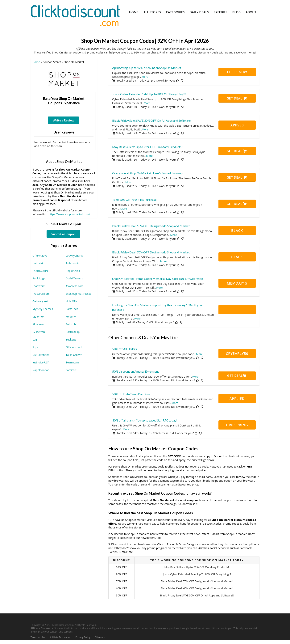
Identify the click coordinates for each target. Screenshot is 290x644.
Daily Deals (199, 12)
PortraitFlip (73, 332)
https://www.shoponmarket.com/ (69, 214)
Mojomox (38, 317)
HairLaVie (38, 263)
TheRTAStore (40, 271)
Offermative (40, 256)
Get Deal (237, 98)
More (145, 77)
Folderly (71, 317)
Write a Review (63, 120)
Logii (35, 339)
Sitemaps (100, 637)
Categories (175, 12)
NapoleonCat (41, 370)
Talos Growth (74, 355)
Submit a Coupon (63, 234)
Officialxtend (74, 347)
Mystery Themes (43, 309)
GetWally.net (40, 301)
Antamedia (73, 263)
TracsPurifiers (41, 294)
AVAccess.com (75, 286)
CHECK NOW (237, 72)
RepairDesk (73, 271)
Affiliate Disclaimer (60, 637)
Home (134, 12)
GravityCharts (74, 256)
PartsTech (72, 309)
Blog (236, 12)
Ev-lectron (39, 332)
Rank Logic (39, 278)
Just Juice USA (41, 362)
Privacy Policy (83, 637)
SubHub (71, 324)
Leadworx (39, 286)
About (251, 12)
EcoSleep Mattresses (79, 294)
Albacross (38, 324)
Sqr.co (36, 347)
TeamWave (73, 362)
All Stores (152, 12)
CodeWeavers (74, 278)
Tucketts (71, 339)
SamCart (71, 370)
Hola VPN (72, 301)
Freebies (220, 12)
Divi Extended (41, 355)
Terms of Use (38, 637)
